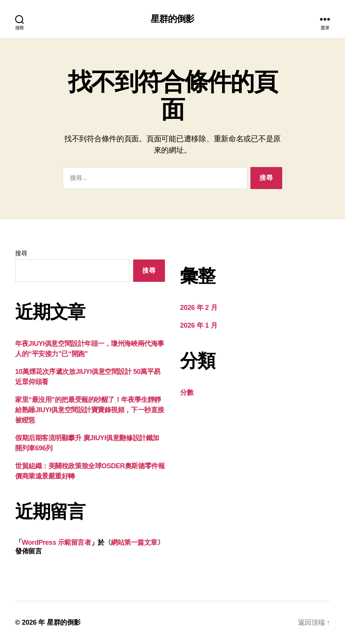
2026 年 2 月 (199, 308)
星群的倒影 (172, 19)
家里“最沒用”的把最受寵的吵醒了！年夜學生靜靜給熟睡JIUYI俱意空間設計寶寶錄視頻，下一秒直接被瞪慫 (90, 410)
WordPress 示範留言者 (57, 542)
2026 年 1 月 (199, 325)
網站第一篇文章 (134, 542)
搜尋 (21, 253)
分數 (187, 392)
